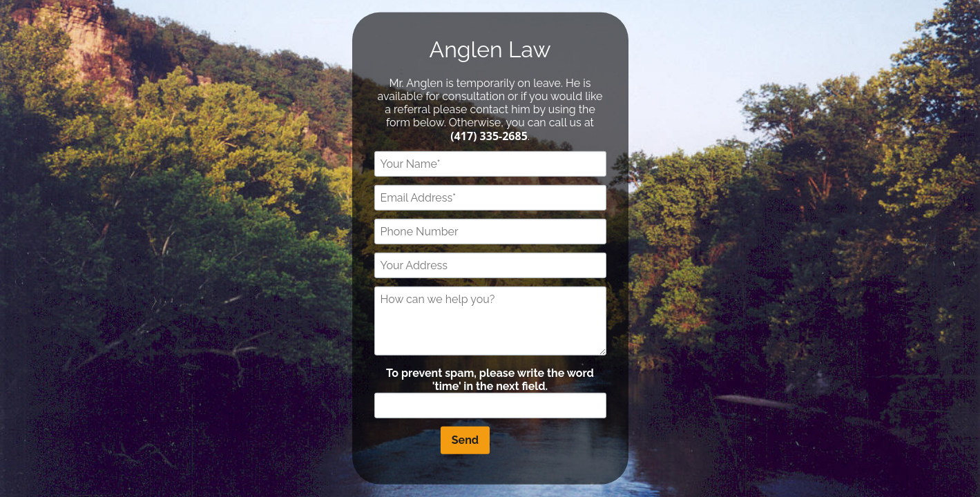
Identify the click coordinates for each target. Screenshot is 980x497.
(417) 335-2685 (489, 135)
